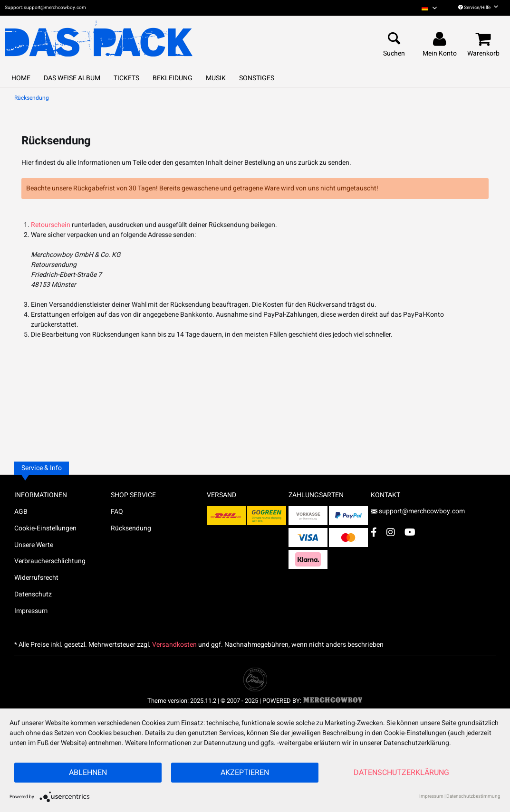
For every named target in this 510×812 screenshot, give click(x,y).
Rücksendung (131, 528)
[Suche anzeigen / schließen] (394, 39)
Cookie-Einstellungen (45, 528)
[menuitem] (429, 8)
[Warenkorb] (485, 39)
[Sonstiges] (257, 78)
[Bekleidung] (173, 78)
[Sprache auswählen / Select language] (429, 8)
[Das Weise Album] (72, 78)
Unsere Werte (34, 545)
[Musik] (216, 78)
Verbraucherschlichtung (50, 561)
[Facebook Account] (374, 532)
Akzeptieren (245, 773)
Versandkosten (174, 645)
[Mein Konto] (441, 39)
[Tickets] (126, 78)
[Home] (21, 78)
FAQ (117, 512)
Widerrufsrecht (36, 578)
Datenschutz (33, 594)
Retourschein (51, 225)
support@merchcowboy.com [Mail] (418, 511)
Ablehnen (88, 773)
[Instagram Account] (391, 532)
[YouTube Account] (410, 532)
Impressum (31, 611)
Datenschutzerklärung (401, 773)
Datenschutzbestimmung (473, 796)
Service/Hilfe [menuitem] (478, 8)
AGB (21, 512)
